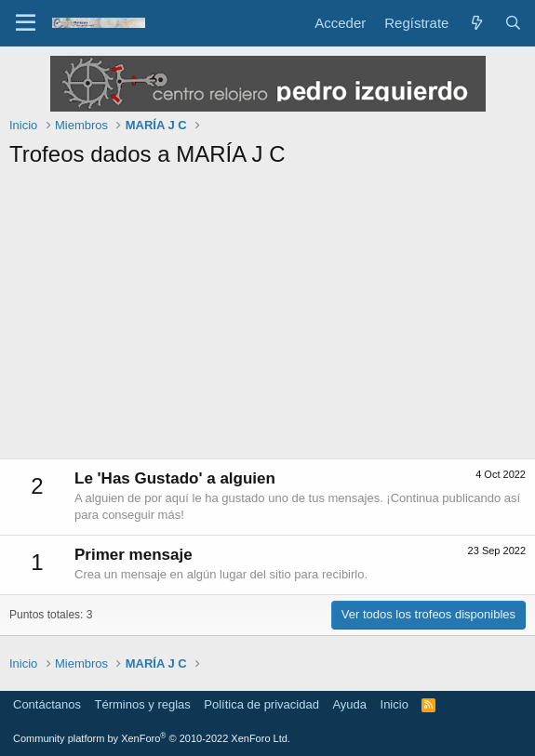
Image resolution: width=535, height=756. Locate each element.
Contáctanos (47, 704)
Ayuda (349, 704)
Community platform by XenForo (152, 738)
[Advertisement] (267, 319)
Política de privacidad (261, 704)
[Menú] (26, 23)
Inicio (395, 704)
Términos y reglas (143, 704)
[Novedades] (476, 23)
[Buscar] (513, 23)
